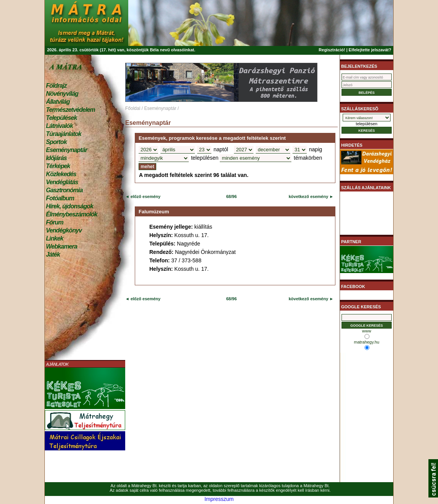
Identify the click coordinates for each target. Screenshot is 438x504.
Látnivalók (59, 126)
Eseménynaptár (66, 150)
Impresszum (219, 499)
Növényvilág (62, 94)
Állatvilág (58, 102)
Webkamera (61, 246)
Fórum (55, 222)
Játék (53, 254)
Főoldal (133, 108)
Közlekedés (61, 174)
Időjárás (56, 158)
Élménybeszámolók (72, 214)
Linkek (55, 238)
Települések (61, 118)
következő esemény (308, 196)
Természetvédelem (70, 110)
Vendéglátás (62, 182)
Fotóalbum (60, 198)
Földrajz (56, 86)
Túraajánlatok (64, 134)
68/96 (232, 196)
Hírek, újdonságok (69, 206)
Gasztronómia (64, 190)
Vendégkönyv (64, 230)
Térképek (58, 166)
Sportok (56, 142)
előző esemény (145, 196)
